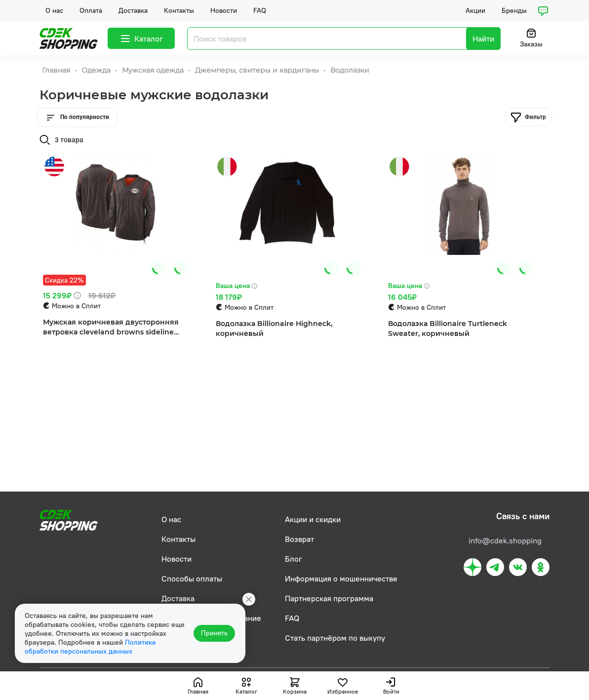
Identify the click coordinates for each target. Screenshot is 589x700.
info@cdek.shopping (505, 540)
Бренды (514, 10)
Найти (483, 39)
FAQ (260, 10)
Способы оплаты (192, 578)
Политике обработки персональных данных (90, 647)
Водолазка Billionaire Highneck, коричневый (274, 329)
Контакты (179, 10)
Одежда (97, 70)
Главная (57, 70)
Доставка (133, 10)
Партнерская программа (329, 598)
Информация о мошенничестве (341, 578)
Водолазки (350, 70)
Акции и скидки (313, 519)
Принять (215, 633)
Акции (475, 10)
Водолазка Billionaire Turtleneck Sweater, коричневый (448, 329)
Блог (294, 559)
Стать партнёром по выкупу (335, 638)
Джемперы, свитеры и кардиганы (258, 70)
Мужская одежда (154, 70)
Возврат (299, 539)
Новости (224, 10)
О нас (54, 10)
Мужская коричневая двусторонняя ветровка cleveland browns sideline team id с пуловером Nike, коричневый (111, 328)
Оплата (91, 10)
